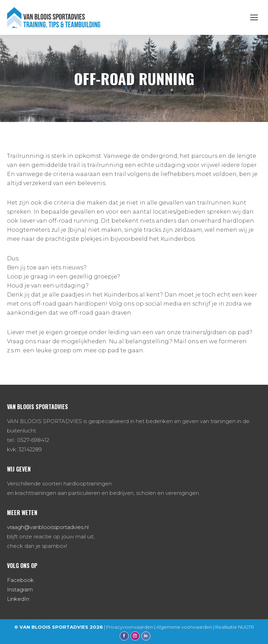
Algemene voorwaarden (184, 627)
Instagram (20, 589)
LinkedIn (18, 599)
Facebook (20, 580)
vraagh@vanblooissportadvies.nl (48, 527)
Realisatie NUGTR (235, 627)
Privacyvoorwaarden (130, 627)
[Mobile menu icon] (254, 17)
